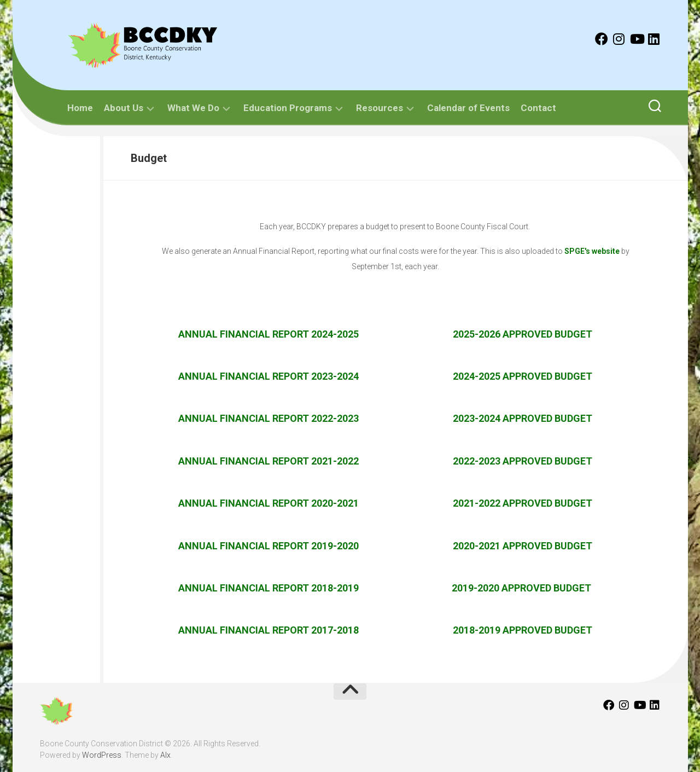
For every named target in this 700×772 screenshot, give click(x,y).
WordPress (102, 755)
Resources (380, 108)
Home (80, 108)
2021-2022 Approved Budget (523, 503)
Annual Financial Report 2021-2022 (269, 461)
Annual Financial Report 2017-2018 (269, 630)
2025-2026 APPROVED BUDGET (523, 334)
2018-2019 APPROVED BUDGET (523, 630)
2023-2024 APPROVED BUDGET (523, 418)
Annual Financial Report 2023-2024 (269, 376)
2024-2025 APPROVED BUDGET (523, 376)
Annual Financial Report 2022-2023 (269, 418)
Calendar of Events (468, 108)
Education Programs (288, 108)
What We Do (193, 108)
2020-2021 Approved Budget (523, 546)
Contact (538, 108)
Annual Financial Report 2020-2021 (269, 503)
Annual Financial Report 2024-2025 (269, 334)
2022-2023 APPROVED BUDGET (523, 461)
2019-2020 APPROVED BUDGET (523, 588)
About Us (124, 108)
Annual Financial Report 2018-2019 (269, 588)
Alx (165, 755)
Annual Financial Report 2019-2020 (269, 546)
